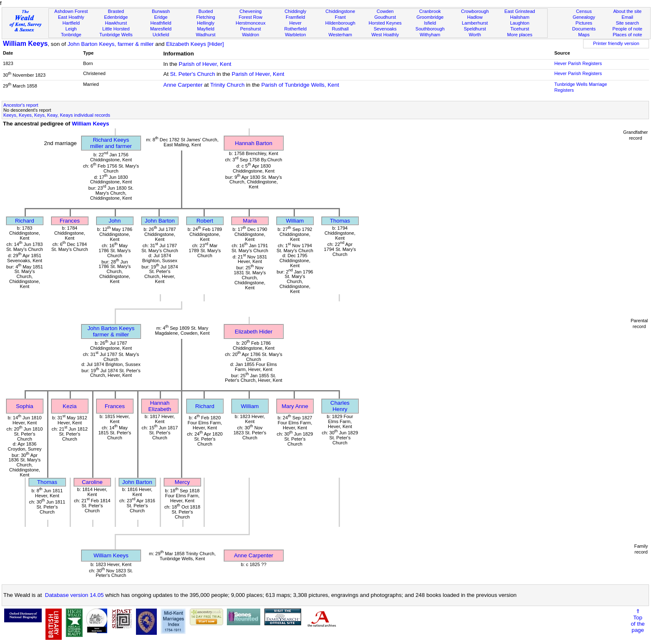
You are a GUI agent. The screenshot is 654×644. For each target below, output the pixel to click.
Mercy (182, 482)
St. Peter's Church (193, 74)
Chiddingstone (340, 11)
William (295, 221)
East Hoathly (71, 17)
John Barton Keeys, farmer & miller (111, 44)
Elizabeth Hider (254, 332)
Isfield (430, 23)
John (115, 221)
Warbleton (295, 35)
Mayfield (205, 29)
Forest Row (250, 17)
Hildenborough (340, 23)
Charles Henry (340, 406)
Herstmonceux (251, 23)
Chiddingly (295, 11)
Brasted (116, 11)
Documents (584, 29)
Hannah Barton (254, 143)
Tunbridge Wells (116, 35)
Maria (250, 221)
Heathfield (161, 23)
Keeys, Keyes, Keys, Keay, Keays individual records (57, 115)
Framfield (295, 17)
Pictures (584, 23)
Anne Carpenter (183, 85)
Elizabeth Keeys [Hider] (195, 44)
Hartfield (71, 23)
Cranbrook (430, 11)
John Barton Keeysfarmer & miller (111, 331)
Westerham (341, 35)
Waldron (250, 35)
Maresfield (161, 29)
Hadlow (475, 17)
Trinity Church (227, 85)
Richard (25, 221)
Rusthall (340, 29)
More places (520, 35)
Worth (475, 35)
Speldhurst (475, 29)
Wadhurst (206, 35)
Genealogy (584, 17)
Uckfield (161, 35)
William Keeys (25, 44)
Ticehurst (519, 29)
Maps (584, 35)
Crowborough (475, 11)
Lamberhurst (475, 23)
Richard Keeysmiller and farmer (111, 143)
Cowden (385, 11)
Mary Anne (295, 406)
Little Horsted (116, 29)
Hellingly (206, 23)
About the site (627, 11)
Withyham (430, 35)
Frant (340, 17)
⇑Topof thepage (638, 621)
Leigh (71, 29)
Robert (205, 221)
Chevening (250, 11)
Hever (295, 23)
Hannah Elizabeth (160, 406)
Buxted (206, 11)
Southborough (430, 29)
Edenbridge (116, 17)
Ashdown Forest (71, 11)
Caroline (92, 482)
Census (584, 11)
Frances (70, 221)
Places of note (627, 35)
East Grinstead (519, 11)
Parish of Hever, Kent (205, 64)
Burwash (161, 11)
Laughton (520, 23)
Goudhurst (385, 17)
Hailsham (520, 17)
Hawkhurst (116, 23)
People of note (627, 29)
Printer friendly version (616, 43)
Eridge (161, 17)
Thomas (340, 221)
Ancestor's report (21, 105)
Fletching (206, 17)
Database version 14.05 (74, 595)
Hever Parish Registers (578, 63)
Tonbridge (71, 35)
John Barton (160, 221)
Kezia (69, 406)
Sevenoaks (385, 29)
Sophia (25, 406)
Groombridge (430, 17)
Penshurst (251, 29)
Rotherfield (295, 29)
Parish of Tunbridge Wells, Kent (300, 85)
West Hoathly (385, 35)
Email (627, 17)
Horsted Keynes (385, 23)
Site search (627, 23)
